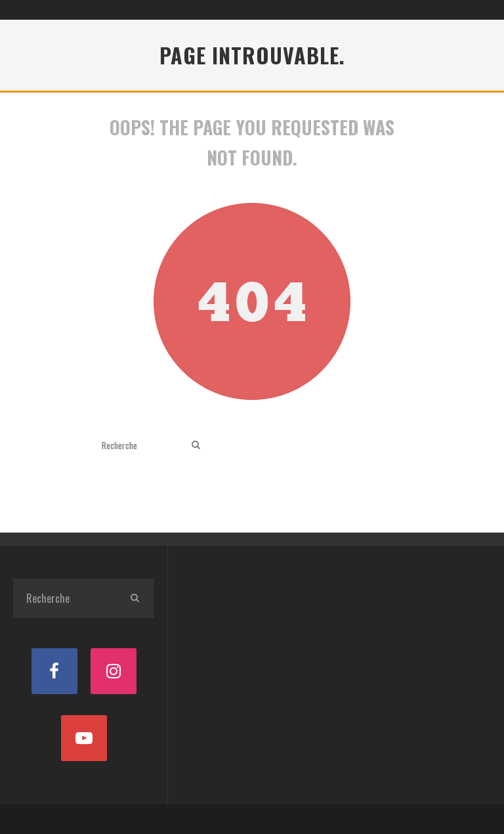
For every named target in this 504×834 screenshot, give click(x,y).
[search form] (144, 445)
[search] (196, 445)
